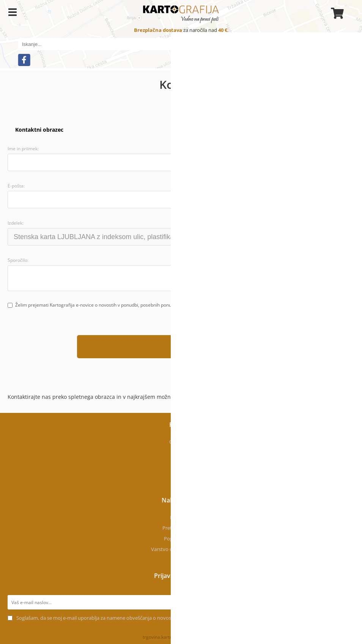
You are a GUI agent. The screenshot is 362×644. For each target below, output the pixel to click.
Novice (181, 474)
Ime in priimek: (23, 149)
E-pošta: (16, 186)
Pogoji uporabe (181, 539)
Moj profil (181, 517)
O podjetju (181, 442)
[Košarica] (336, 13)
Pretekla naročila (181, 528)
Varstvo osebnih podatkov (181, 549)
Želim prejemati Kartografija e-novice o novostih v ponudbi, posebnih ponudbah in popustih (111, 305)
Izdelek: (16, 223)
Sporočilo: (18, 260)
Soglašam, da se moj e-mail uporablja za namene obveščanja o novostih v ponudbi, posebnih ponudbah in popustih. (147, 618)
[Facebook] (24, 60)
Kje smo (181, 452)
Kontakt (181, 463)
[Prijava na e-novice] (347, 602)
